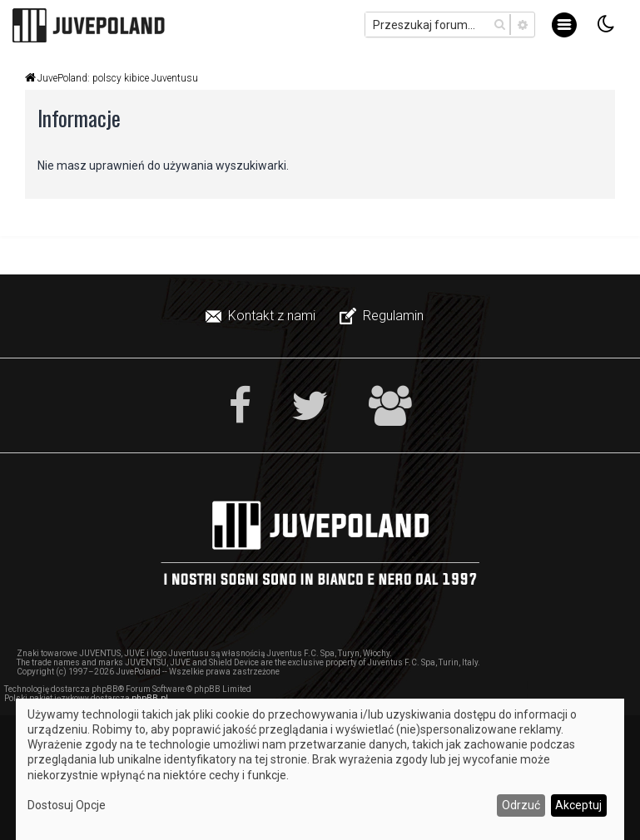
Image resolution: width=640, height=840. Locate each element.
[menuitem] (262, 316)
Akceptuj (578, 805)
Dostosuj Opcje (67, 805)
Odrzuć (521, 805)
